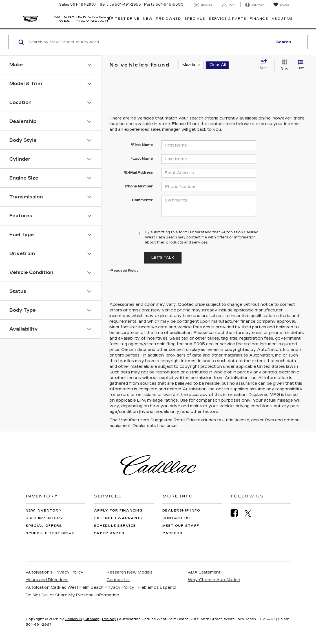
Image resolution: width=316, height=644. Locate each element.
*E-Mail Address (138, 172)
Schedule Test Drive (50, 533)
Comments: (142, 200)
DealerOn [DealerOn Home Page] (73, 619)
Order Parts (109, 533)
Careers (173, 533)
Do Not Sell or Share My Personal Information (72, 595)
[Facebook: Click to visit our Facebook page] (237, 513)
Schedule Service (115, 526)
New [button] (148, 19)
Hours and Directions (47, 580)
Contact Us (176, 518)
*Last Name (142, 159)
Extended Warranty (119, 518)
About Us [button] (282, 19)
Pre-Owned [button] (168, 19)
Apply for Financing (118, 511)
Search (284, 42)
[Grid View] (283, 65)
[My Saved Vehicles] (281, 5)
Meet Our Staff (181, 526)
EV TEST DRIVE (124, 19)
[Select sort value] (266, 65)
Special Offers (44, 526)
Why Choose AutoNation (214, 580)
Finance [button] (259, 19)
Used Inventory (45, 518)
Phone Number (139, 186)
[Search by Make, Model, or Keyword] (150, 42)
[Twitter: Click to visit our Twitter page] (251, 513)
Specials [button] (195, 19)
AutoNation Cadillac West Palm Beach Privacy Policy (80, 587)
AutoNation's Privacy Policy (55, 572)
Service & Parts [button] (227, 19)
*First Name (142, 145)
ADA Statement (204, 572)
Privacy (109, 619)
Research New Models (130, 572)
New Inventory (44, 511)
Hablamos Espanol (157, 587)
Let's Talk (163, 258)
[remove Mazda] (191, 65)
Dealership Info (181, 511)
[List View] (300, 65)
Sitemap (92, 619)
